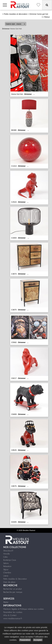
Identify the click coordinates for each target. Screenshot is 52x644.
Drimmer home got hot (39, 14)
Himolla (6, 554)
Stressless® (8, 551)
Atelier (6, 602)
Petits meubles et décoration (16, 14)
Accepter (38, 640)
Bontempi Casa (10, 560)
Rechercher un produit (12, 589)
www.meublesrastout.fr (13, 618)
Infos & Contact (10, 615)
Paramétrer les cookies (13, 612)
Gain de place (9, 582)
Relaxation (7, 566)
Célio (5, 557)
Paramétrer (25, 640)
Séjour (6, 569)
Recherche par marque (13, 592)
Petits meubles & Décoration (15, 579)
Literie (6, 576)
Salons (6, 563)
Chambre (7, 573)
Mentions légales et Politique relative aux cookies (24, 609)
